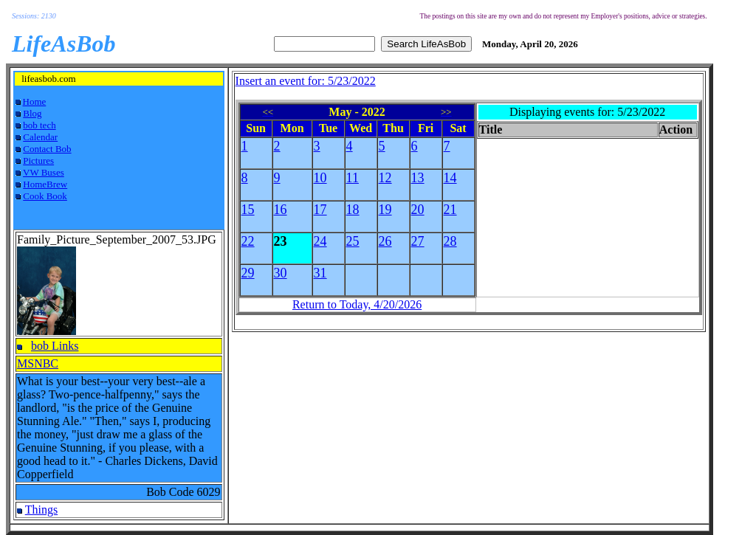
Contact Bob (47, 149)
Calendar (40, 137)
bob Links (55, 346)
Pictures (38, 160)
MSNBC (38, 363)
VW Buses (44, 172)
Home (35, 101)
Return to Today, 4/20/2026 (357, 304)
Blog (32, 113)
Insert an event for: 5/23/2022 (306, 81)
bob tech (39, 125)
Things (41, 510)
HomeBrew (45, 184)
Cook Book (45, 196)
